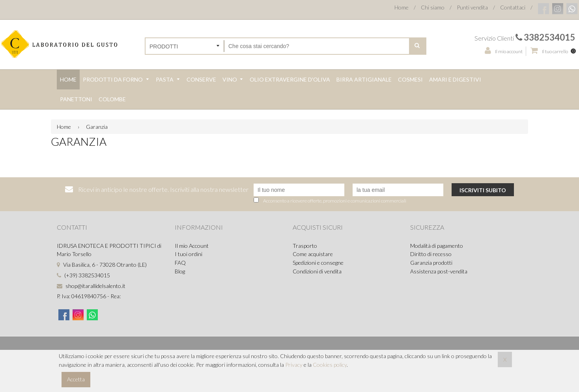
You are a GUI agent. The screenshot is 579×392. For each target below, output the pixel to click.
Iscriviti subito (483, 190)
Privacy (294, 365)
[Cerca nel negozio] (317, 46)
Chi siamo (433, 7)
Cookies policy (330, 365)
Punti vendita (472, 7)
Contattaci (513, 7)
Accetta (76, 379)
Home (402, 7)
